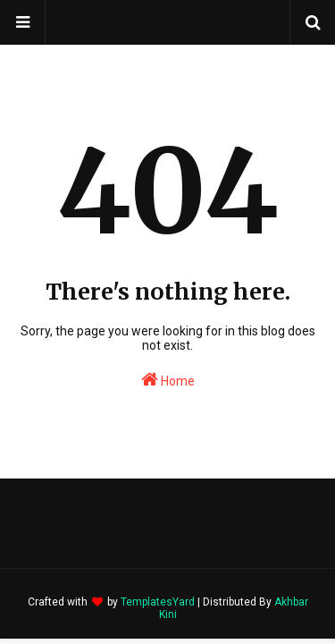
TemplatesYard (158, 602)
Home (168, 379)
